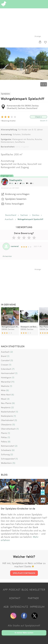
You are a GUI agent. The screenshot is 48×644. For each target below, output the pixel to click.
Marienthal (6, 382)
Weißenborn (6, 463)
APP (5, 590)
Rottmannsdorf (8, 446)
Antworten (7, 256)
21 (16, 183)
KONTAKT (15, 598)
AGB (6, 607)
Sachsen (24, 215)
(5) (14, 424)
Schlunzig (5, 454)
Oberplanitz (6, 424)
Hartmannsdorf (8, 373)
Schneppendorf (8, 459)
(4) (8, 399)
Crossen (5, 365)
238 (22, 183)
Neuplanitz (6, 407)
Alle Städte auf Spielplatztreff (24, 625)
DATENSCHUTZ (19, 607)
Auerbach (9, 219)
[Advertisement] (25, 284)
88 (11, 183)
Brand (4, 356)
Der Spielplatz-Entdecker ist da (18, 509)
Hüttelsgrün (6, 377)
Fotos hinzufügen (14, 204)
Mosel (4, 399)
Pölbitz (4, 442)
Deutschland (11, 215)
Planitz (4, 433)
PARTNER (33, 598)
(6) (8, 390)
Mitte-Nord (6, 395)
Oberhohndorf (7, 420)
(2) (12, 352)
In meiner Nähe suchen (24, 633)
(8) (9, 442)
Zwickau (36, 215)
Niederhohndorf (8, 412)
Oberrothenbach (8, 429)
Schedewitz (6, 450)
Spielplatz (5, 94)
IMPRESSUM (37, 607)
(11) (13, 382)
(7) (13, 369)
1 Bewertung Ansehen (8, 121)
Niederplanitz (7, 416)
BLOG (25, 590)
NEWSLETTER (37, 590)
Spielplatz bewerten (16, 199)
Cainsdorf (5, 360)
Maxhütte (5, 386)
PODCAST (15, 590)
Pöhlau (4, 437)
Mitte (3, 390)
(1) (8, 356)
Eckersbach (6, 369)
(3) (12, 360)
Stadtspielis (16, 180)
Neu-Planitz (6, 403)
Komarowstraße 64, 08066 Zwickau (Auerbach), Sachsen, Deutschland (23, 107)
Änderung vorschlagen (17, 194)
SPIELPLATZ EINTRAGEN (24, 573)
